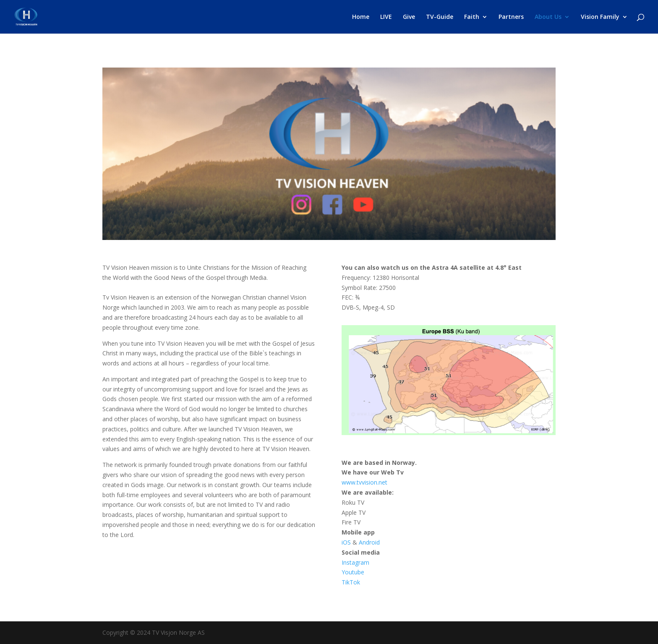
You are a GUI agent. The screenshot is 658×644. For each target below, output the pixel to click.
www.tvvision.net (364, 482)
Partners (511, 17)
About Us (548, 17)
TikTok (351, 582)
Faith (472, 17)
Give (409, 17)
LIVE (386, 17)
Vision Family (600, 17)
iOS (346, 542)
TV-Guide (440, 17)
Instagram (356, 562)
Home (361, 17)
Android (369, 542)
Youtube (354, 572)
